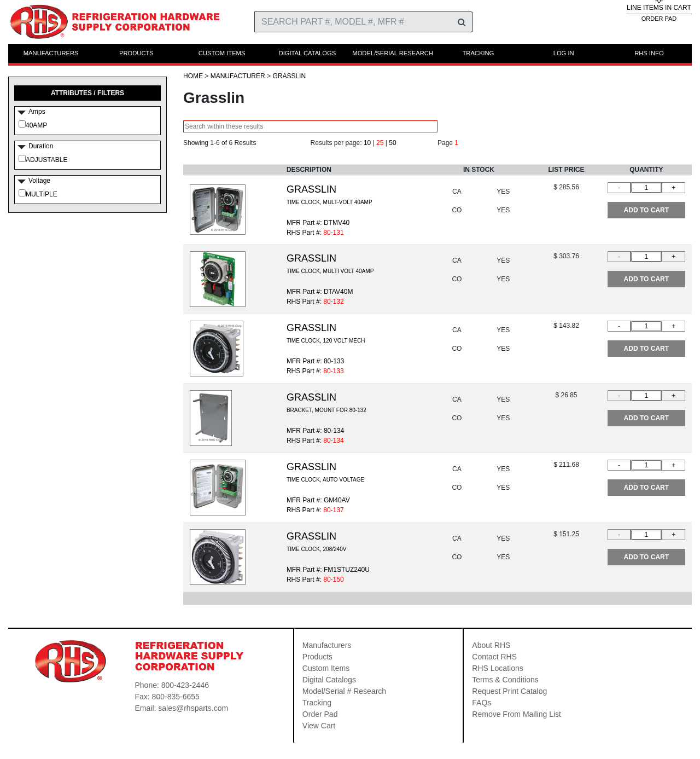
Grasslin (289, 76)
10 (367, 143)
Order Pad (320, 714)
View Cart (319, 726)
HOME (193, 76)
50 (392, 143)
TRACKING (478, 53)
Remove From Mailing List (517, 714)
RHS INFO (649, 53)
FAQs (482, 703)
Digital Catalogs (329, 680)
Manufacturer (238, 76)
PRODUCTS (136, 53)
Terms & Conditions (505, 680)
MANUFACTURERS (51, 53)
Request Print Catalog (509, 691)
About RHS (491, 645)
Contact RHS (494, 657)
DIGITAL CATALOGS (308, 53)
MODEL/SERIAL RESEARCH (393, 53)
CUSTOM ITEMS (222, 53)
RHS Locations (497, 668)
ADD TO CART (646, 210)
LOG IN (564, 53)
